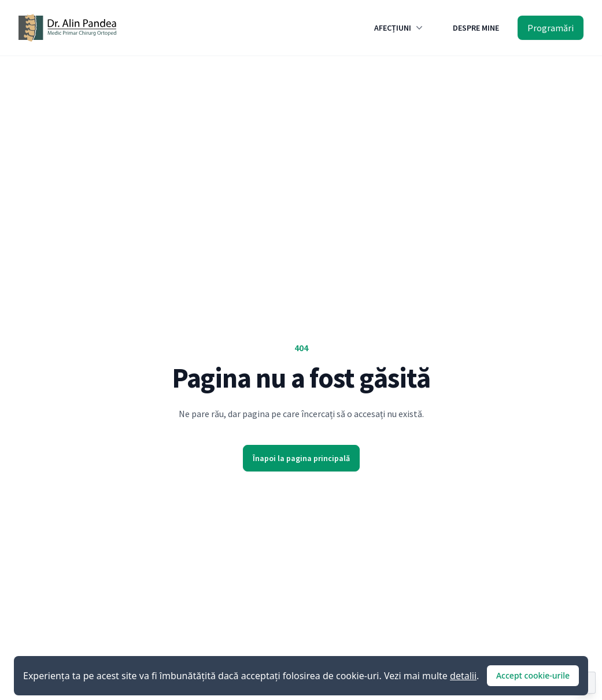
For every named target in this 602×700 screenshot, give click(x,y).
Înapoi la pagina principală (301, 458)
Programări (551, 28)
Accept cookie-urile (533, 675)
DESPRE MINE (476, 28)
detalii (463, 676)
